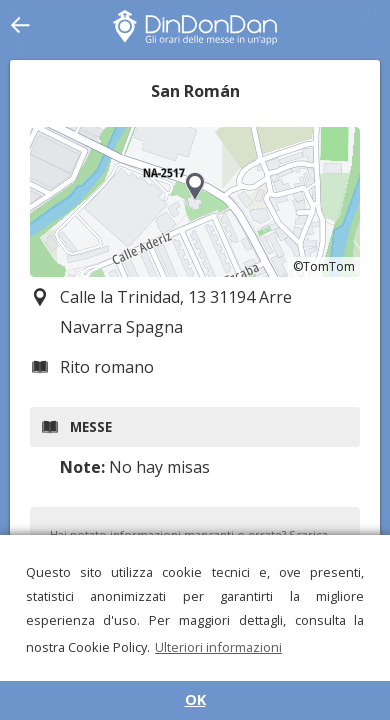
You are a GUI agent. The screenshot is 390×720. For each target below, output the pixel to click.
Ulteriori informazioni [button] (218, 647)
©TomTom (324, 266)
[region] (195, 202)
